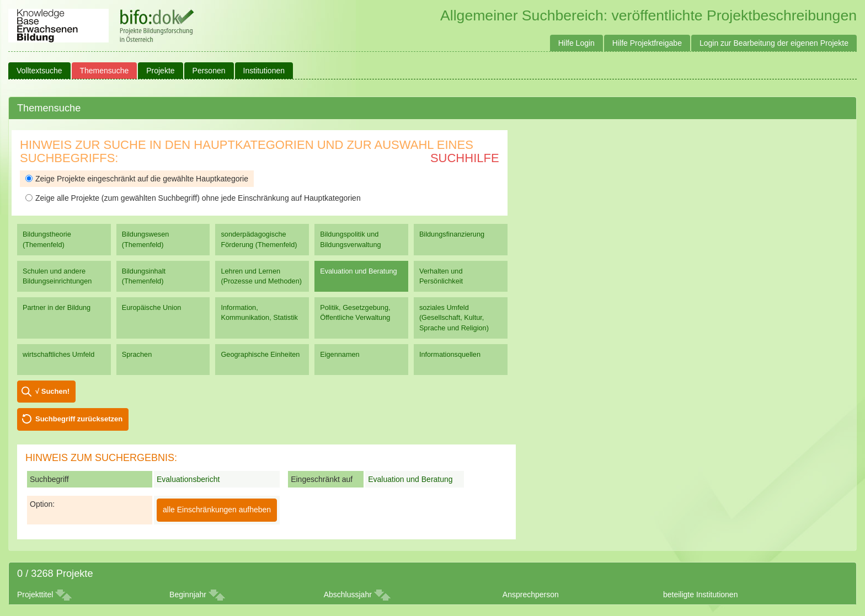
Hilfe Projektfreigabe (647, 43)
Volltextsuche (39, 71)
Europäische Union (152, 307)
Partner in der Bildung (57, 307)
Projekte (160, 71)
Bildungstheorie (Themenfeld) (47, 239)
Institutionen (264, 71)
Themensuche (105, 71)
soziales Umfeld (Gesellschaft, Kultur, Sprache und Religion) (454, 317)
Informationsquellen (450, 354)
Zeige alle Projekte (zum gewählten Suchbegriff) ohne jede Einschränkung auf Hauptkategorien (193, 198)
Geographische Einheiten (260, 354)
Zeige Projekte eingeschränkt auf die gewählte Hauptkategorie (137, 179)
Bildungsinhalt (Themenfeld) (144, 276)
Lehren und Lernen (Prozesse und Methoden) (261, 276)
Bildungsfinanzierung (452, 234)
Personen (209, 71)
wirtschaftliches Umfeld (58, 354)
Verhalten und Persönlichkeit (441, 276)
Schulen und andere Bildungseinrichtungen (57, 276)
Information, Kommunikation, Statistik (259, 312)
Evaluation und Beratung (358, 271)
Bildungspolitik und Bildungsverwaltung (350, 239)
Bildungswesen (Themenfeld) (146, 239)
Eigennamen (340, 354)
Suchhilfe (465, 158)
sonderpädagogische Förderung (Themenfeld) (259, 239)
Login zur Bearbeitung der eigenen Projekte (774, 43)
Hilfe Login (576, 43)
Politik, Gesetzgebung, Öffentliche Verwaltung (355, 312)
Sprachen (137, 354)
